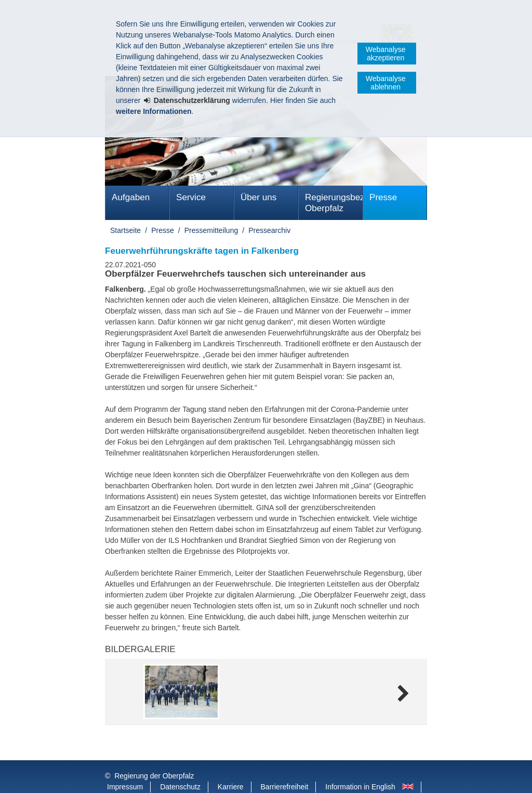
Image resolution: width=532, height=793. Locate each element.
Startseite (125, 230)
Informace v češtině (138, 777)
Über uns (258, 197)
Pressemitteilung (211, 230)
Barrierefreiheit (285, 766)
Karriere (231, 766)
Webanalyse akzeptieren (386, 54)
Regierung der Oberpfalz (154, 755)
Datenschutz (180, 766)
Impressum (125, 766)
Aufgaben (131, 197)
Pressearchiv (269, 230)
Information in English (360, 766)
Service (191, 197)
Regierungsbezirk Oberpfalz (334, 203)
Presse (383, 197)
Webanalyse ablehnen (386, 83)
